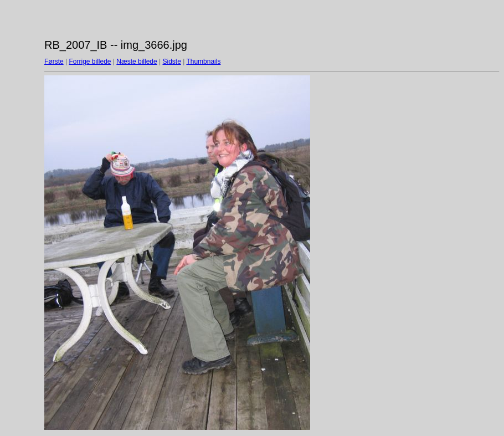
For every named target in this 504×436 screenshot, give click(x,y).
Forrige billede (90, 61)
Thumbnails (203, 61)
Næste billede (137, 61)
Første (54, 61)
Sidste (171, 61)
